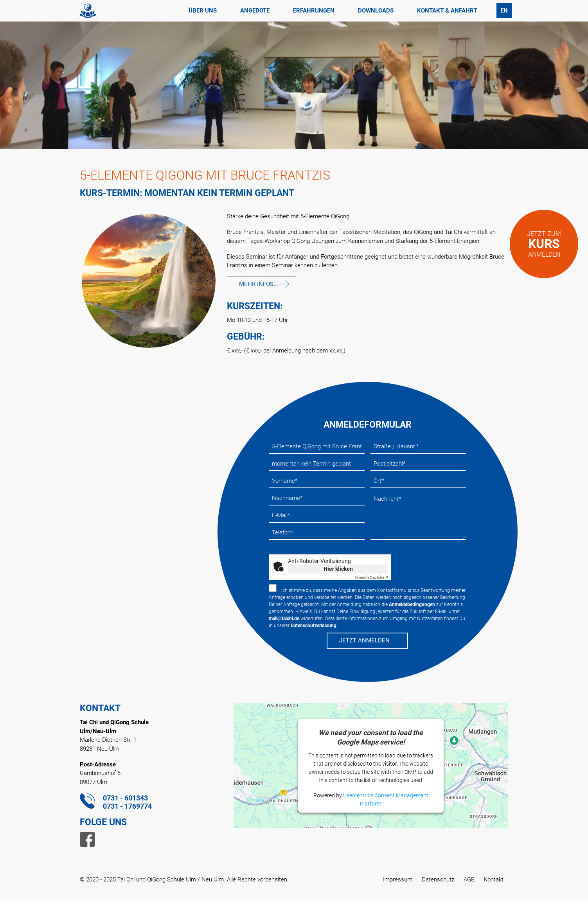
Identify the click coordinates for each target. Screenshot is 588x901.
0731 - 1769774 (127, 806)
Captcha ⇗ (372, 577)
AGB (469, 879)
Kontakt (494, 879)
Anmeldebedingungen (412, 604)
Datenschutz (438, 879)
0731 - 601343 (125, 798)
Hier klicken (338, 569)
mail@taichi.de (284, 619)
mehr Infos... (259, 284)
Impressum (398, 879)
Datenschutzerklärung (314, 626)
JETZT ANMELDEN (364, 640)
